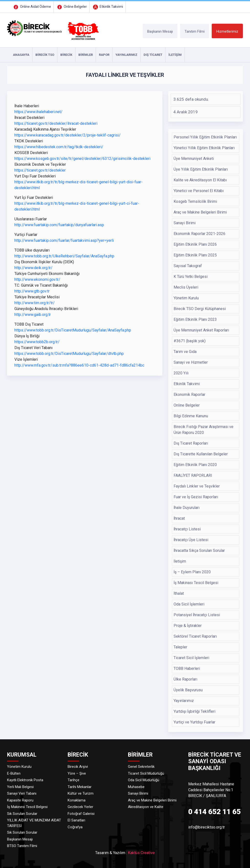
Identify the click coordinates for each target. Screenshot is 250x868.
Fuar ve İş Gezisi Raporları (196, 497)
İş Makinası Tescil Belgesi (196, 583)
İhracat (179, 518)
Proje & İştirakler (188, 626)
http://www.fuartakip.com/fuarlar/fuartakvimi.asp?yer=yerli (64, 240)
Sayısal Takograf (188, 266)
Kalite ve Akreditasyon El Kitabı (200, 180)
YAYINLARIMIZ (126, 55)
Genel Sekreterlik (141, 767)
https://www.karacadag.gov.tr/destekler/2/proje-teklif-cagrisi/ (68, 135)
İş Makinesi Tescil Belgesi (27, 807)
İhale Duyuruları (187, 508)
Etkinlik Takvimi (108, 7)
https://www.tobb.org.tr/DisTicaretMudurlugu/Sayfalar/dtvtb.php (69, 354)
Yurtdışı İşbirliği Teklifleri (194, 711)
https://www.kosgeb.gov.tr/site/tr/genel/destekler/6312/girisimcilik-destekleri (82, 159)
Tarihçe (73, 780)
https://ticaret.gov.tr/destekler (40, 170)
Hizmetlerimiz (227, 31)
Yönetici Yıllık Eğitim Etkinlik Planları (204, 148)
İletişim (180, 561)
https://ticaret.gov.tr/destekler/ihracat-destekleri (56, 123)
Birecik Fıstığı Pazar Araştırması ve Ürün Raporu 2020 (203, 430)
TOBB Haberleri (187, 668)
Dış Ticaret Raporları (191, 443)
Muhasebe (136, 787)
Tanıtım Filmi (195, 31)
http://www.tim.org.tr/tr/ (35, 303)
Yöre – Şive (77, 773)
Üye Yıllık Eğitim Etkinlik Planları (201, 169)
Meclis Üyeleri (186, 287)
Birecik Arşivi (78, 767)
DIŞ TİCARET (153, 55)
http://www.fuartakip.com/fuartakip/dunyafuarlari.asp (59, 225)
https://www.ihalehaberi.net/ (38, 112)
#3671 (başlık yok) (190, 341)
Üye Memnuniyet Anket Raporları (201, 330)
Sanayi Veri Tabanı (22, 793)
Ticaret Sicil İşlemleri (191, 658)
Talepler (180, 647)
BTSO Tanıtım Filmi (22, 846)
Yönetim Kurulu (186, 298)
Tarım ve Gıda (185, 352)
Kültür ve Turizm (81, 793)
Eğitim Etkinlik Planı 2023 (195, 319)
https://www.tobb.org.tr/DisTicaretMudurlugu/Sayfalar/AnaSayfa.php (73, 330)
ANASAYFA (21, 55)
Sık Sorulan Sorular (22, 814)
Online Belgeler (72, 7)
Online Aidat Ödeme (32, 7)
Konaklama (77, 800)
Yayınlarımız (184, 701)
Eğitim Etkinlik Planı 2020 (195, 465)
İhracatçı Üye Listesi (191, 540)
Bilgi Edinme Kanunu (191, 416)
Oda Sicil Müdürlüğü (144, 780)
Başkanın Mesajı (160, 31)
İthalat (179, 593)
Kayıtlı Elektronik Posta (25, 780)
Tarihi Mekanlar (80, 787)
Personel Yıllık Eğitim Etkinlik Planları (205, 137)
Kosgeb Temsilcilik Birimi (195, 201)
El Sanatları (76, 820)
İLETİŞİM (175, 55)
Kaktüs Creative (141, 853)
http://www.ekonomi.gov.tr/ (37, 279)
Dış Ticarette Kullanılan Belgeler (201, 454)
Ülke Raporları (185, 679)
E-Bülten (14, 773)
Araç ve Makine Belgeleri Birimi (200, 212)
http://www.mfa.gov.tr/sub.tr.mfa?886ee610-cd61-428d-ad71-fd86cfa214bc (79, 365)
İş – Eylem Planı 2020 (192, 572)
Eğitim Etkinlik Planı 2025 (195, 255)
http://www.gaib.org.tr (33, 315)
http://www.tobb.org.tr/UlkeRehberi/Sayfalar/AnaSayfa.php (64, 256)
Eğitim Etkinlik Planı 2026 (195, 244)
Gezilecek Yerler (80, 807)
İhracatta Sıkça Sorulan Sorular (199, 551)
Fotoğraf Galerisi (81, 814)
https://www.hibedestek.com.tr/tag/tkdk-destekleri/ (59, 147)
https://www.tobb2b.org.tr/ (37, 342)
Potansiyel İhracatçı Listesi (197, 615)
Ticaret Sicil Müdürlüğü (146, 773)
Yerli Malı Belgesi (20, 787)
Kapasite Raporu (20, 800)
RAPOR (104, 55)
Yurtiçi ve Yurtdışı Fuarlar (194, 722)
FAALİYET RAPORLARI (193, 475)
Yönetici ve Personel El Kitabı (199, 191)
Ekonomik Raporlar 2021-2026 (199, 234)
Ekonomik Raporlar (189, 395)
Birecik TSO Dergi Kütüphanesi (200, 309)
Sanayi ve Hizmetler (191, 362)
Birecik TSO (45, 55)
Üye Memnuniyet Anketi (194, 159)
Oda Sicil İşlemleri (189, 604)
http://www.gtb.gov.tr (32, 291)
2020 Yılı (181, 373)
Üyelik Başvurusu (188, 690)
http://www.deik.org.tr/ (33, 268)
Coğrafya (75, 827)
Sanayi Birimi (185, 223)
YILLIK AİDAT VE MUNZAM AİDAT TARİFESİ (34, 823)
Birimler (86, 55)
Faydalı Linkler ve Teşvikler (197, 486)
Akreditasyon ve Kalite (146, 807)
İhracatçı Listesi (187, 529)
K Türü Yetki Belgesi (191, 277)
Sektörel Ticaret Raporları (195, 636)
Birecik (66, 55)
